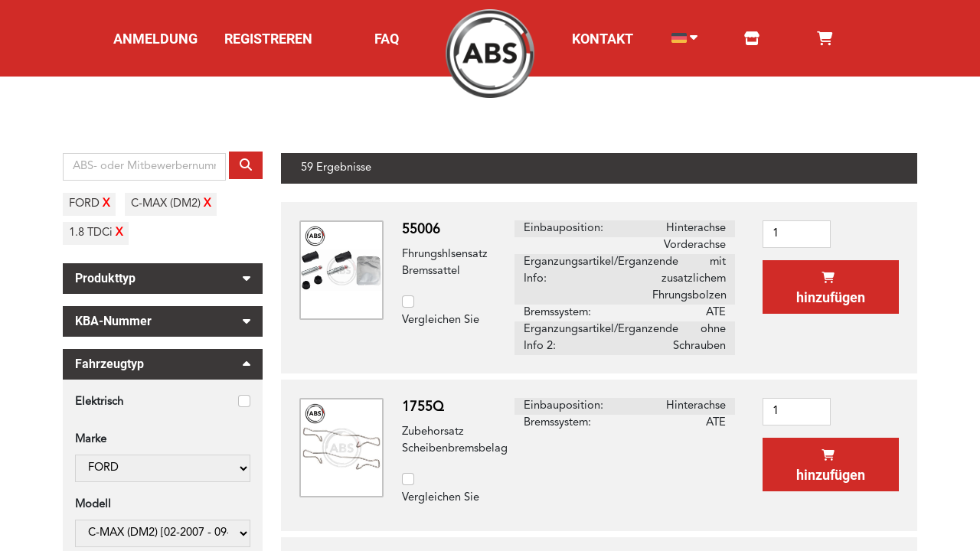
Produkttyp (163, 276)
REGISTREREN (268, 39)
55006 (421, 230)
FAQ (387, 39)
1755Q (423, 408)
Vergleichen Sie (441, 320)
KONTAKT (603, 39)
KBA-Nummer (163, 319)
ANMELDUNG (155, 39)
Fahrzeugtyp (163, 367)
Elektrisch (99, 402)
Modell (93, 505)
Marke (91, 440)
